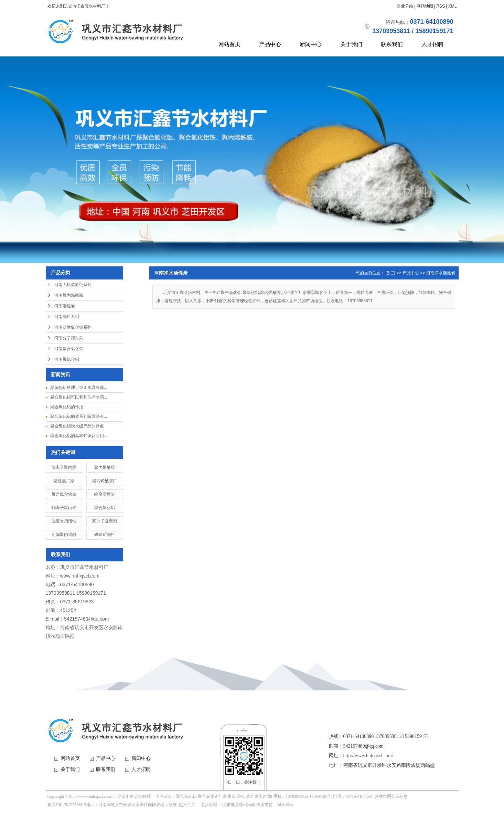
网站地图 (425, 6)
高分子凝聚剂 (105, 521)
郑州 (243, 805)
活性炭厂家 (64, 481)
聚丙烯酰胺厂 (105, 481)
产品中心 (270, 44)
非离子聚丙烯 (64, 508)
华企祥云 (285, 805)
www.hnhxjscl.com (80, 576)
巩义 (235, 805)
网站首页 (229, 44)
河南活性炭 (65, 306)
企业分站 (405, 6)
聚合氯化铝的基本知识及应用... (79, 436)
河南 (251, 805)
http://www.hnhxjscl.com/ (368, 756)
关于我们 (351, 44)
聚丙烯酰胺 (105, 467)
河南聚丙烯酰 (64, 535)
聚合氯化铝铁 (64, 494)
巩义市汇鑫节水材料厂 (84, 567)
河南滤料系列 (67, 317)
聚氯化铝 (236, 796)
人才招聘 (432, 44)
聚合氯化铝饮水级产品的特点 (77, 426)
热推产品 (187, 805)
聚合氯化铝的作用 (67, 407)
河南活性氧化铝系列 (73, 327)
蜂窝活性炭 (105, 494)
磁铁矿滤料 (105, 535)
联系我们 (392, 44)
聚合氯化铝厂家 (212, 796)
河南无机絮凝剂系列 (73, 285)
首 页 (391, 273)
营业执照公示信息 (391, 796)
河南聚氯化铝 (67, 359)
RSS (441, 6)
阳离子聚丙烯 (64, 467)
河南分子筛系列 (69, 338)
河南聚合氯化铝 (69, 349)
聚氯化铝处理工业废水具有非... (79, 388)
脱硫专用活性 (64, 521)
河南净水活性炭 (441, 273)
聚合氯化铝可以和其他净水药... (79, 397)
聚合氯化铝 (105, 508)
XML (453, 6)
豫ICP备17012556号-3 (67, 805)
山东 (226, 805)
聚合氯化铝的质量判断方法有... (79, 416)
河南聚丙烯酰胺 (69, 295)
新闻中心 (311, 44)
